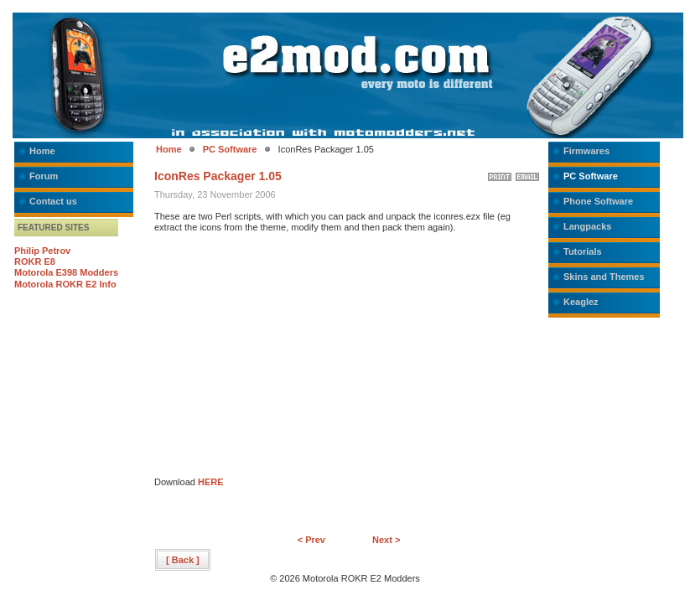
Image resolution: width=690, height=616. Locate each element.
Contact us (53, 201)
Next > (386, 540)
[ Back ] (183, 560)
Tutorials (583, 251)
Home (42, 151)
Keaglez (581, 302)
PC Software (230, 149)
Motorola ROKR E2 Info (65, 284)
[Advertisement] (295, 360)
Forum (44, 176)
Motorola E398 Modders (66, 272)
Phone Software (598, 201)
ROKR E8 (35, 261)
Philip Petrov (42, 251)
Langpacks (587, 226)
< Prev (311, 540)
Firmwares (586, 151)
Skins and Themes (604, 277)
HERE (211, 482)
